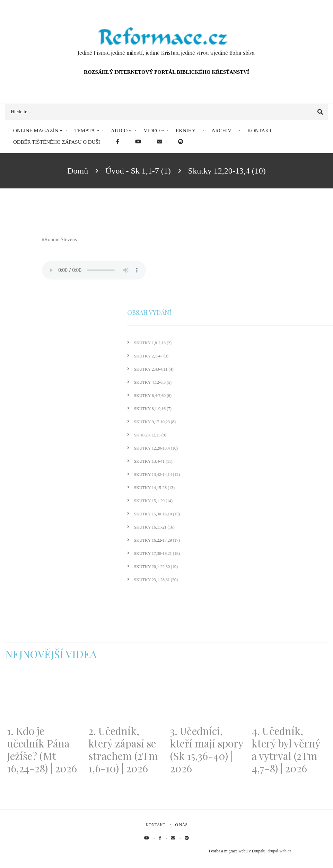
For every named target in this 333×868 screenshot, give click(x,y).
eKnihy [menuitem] (186, 131)
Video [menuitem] (152, 131)
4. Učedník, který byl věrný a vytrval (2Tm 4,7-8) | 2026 (286, 750)
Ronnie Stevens (61, 239)
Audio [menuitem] (119, 131)
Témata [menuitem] (85, 131)
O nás (181, 825)
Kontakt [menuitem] (260, 131)
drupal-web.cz (279, 851)
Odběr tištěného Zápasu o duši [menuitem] (57, 142)
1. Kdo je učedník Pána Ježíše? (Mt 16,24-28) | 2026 (42, 750)
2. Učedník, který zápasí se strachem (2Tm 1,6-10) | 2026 (123, 750)
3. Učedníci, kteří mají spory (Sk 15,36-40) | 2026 (207, 750)
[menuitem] (118, 142)
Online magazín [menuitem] (36, 131)
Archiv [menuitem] (222, 131)
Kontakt (155, 825)
